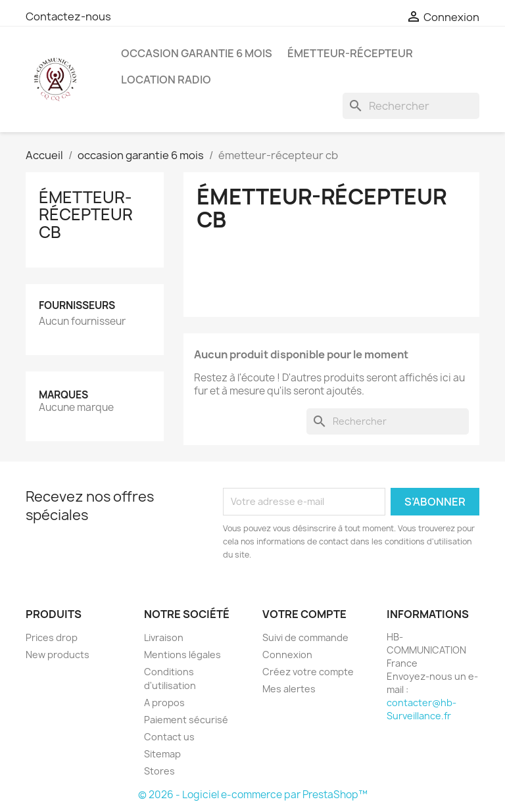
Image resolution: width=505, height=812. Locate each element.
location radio (166, 80)
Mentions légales (182, 655)
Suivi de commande (305, 637)
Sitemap (162, 754)
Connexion (287, 655)
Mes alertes (289, 689)
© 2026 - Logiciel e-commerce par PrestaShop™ (253, 795)
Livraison (164, 637)
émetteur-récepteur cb (86, 215)
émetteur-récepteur (350, 53)
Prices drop (52, 637)
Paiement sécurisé (186, 720)
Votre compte (304, 614)
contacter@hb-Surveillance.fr (421, 709)
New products (58, 655)
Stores (159, 771)
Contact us (169, 737)
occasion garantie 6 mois (197, 53)
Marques (63, 395)
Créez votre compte (308, 672)
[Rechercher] (411, 106)
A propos (164, 703)
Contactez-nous (68, 16)
